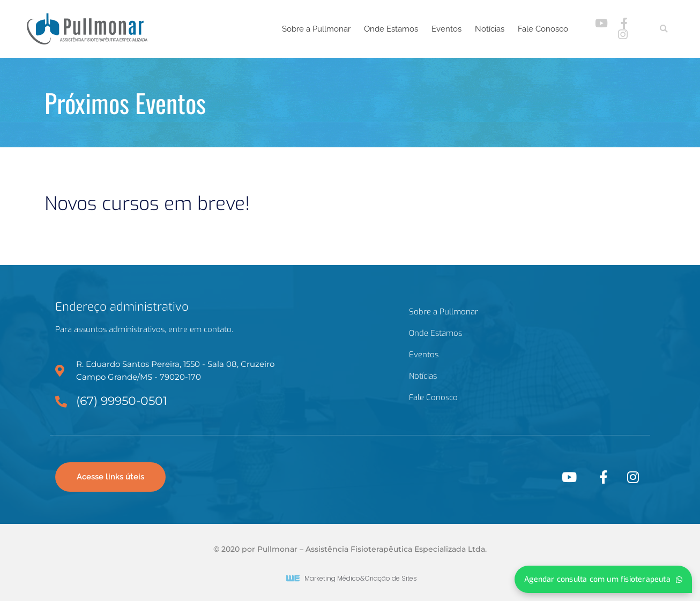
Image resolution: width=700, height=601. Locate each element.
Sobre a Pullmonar (316, 29)
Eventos (446, 29)
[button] (664, 29)
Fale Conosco (543, 29)
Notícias (490, 29)
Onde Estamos (391, 29)
